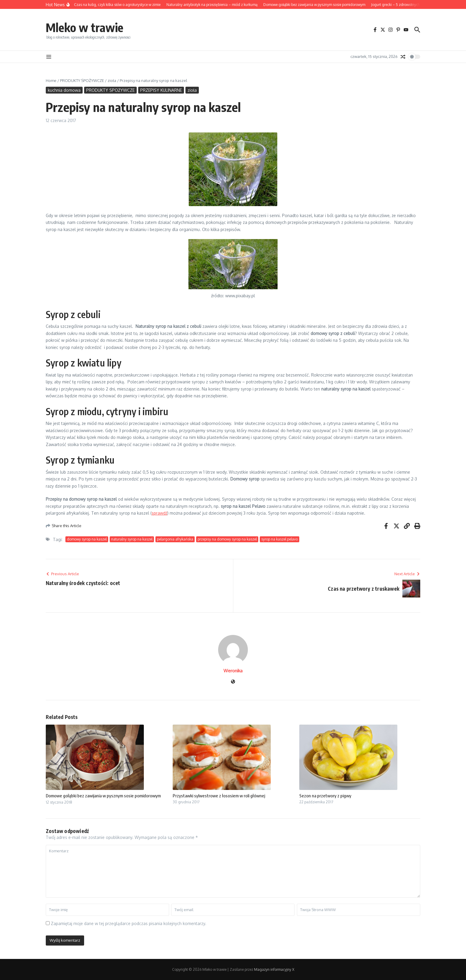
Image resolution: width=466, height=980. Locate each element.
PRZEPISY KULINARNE (161, 90)
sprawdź (159, 513)
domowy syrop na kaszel (87, 539)
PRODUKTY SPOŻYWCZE (82, 80)
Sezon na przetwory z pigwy (325, 796)
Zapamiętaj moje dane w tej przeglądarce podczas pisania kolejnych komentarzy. (129, 923)
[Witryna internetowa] (233, 682)
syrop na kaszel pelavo (280, 539)
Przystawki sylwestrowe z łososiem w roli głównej (219, 796)
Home (51, 80)
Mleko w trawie (85, 27)
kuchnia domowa (64, 90)
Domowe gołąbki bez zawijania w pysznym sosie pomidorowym (103, 796)
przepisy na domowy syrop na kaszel (227, 539)
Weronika (233, 671)
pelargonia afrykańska (175, 539)
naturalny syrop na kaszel (132, 539)
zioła (112, 80)
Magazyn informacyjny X (274, 969)
